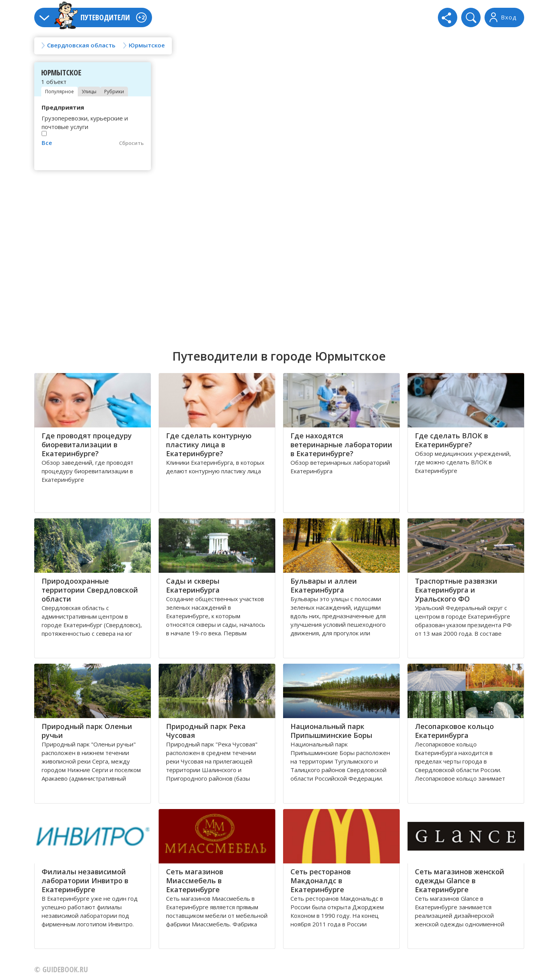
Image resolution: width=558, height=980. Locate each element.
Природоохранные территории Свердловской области (90, 590)
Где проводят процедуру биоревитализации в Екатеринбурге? (87, 445)
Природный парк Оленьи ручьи (87, 731)
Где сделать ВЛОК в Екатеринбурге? (451, 440)
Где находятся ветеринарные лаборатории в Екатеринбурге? (341, 445)
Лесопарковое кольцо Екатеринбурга (454, 731)
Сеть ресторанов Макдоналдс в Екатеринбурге (321, 881)
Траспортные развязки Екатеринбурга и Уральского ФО (456, 590)
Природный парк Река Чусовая (206, 731)
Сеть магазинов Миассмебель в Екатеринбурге (195, 881)
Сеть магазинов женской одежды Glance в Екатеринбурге (460, 881)
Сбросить (131, 143)
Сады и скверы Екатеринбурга (193, 585)
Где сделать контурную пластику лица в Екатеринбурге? (209, 445)
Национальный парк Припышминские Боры (331, 731)
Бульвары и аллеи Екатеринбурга (324, 585)
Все (47, 143)
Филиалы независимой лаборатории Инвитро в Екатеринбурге (85, 881)
